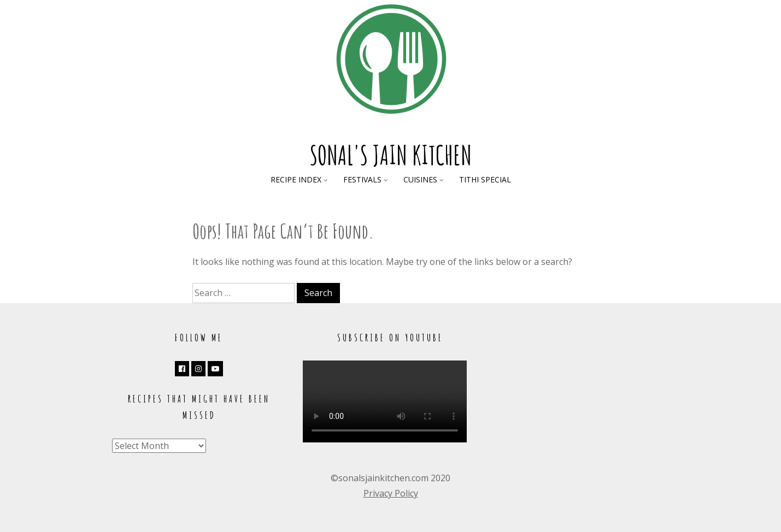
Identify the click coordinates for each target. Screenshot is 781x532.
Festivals (362, 179)
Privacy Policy (391, 493)
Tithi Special (485, 179)
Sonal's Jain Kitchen (391, 155)
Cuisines (420, 179)
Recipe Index (296, 179)
